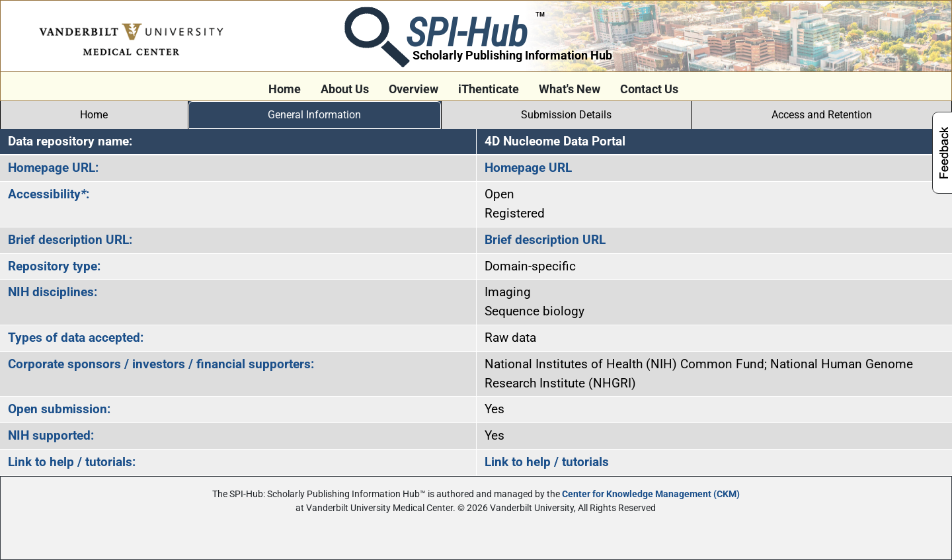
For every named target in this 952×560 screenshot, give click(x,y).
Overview (414, 89)
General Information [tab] (314, 115)
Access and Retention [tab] (822, 115)
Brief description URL (545, 240)
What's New (570, 89)
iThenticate (489, 89)
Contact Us (649, 89)
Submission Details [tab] (566, 115)
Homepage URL (528, 168)
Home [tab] (94, 115)
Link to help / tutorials (547, 462)
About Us (345, 89)
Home (285, 89)
